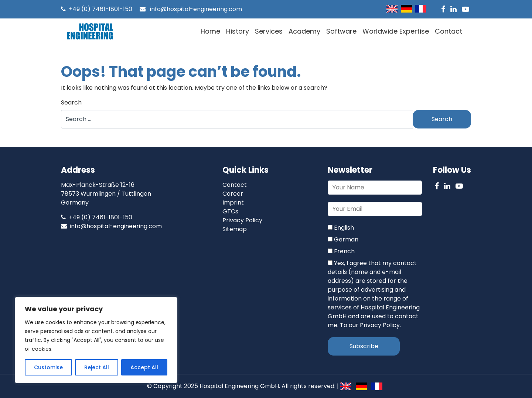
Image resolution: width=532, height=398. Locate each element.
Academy (304, 31)
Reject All (97, 367)
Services (269, 31)
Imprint (233, 203)
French (341, 251)
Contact (449, 31)
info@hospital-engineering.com (191, 9)
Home (210, 31)
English (341, 228)
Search (71, 102)
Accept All (144, 367)
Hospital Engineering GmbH (239, 386)
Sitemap (235, 229)
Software (341, 31)
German (343, 239)
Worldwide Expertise (396, 31)
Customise (48, 367)
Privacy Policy (242, 220)
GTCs (230, 211)
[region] (96, 340)
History (238, 31)
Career (233, 194)
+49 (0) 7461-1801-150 (97, 9)
